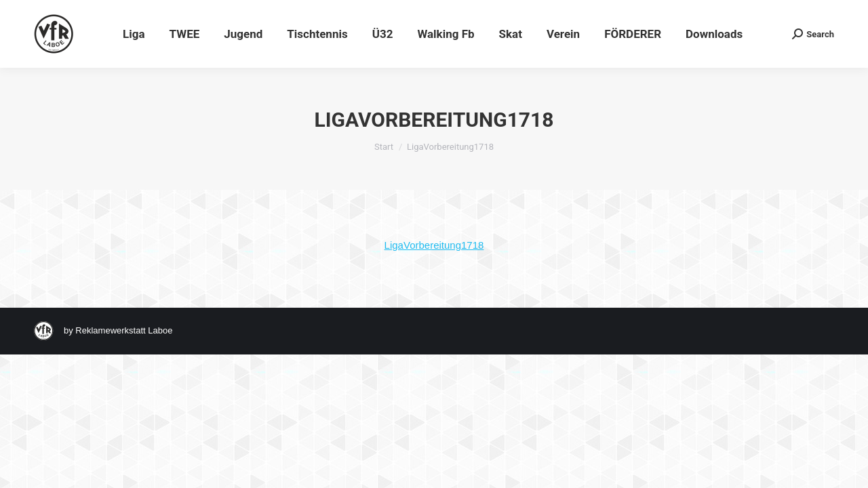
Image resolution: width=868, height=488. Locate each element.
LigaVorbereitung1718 (434, 245)
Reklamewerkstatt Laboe (124, 330)
